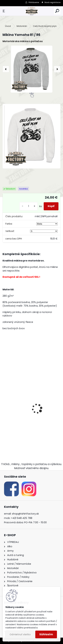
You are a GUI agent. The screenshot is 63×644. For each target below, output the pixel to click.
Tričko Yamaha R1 (16, 425)
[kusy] (29, 206)
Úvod (8, 26)
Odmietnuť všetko (20, 635)
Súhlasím (46, 634)
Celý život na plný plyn (45, 26)
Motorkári (22, 26)
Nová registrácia (52, 2)
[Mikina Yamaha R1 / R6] (32, 69)
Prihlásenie (34, 2)
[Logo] (31, 11)
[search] (57, 11)
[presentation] (6, 69)
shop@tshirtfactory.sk (25, 514)
